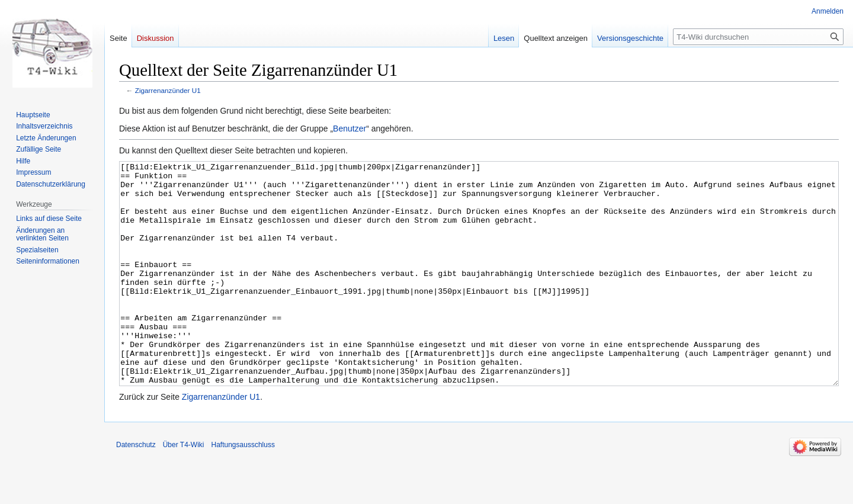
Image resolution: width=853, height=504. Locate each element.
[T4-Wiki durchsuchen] (758, 37)
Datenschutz (136, 489)
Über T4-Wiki (184, 489)
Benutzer (349, 129)
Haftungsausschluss (243, 489)
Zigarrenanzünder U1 (168, 90)
